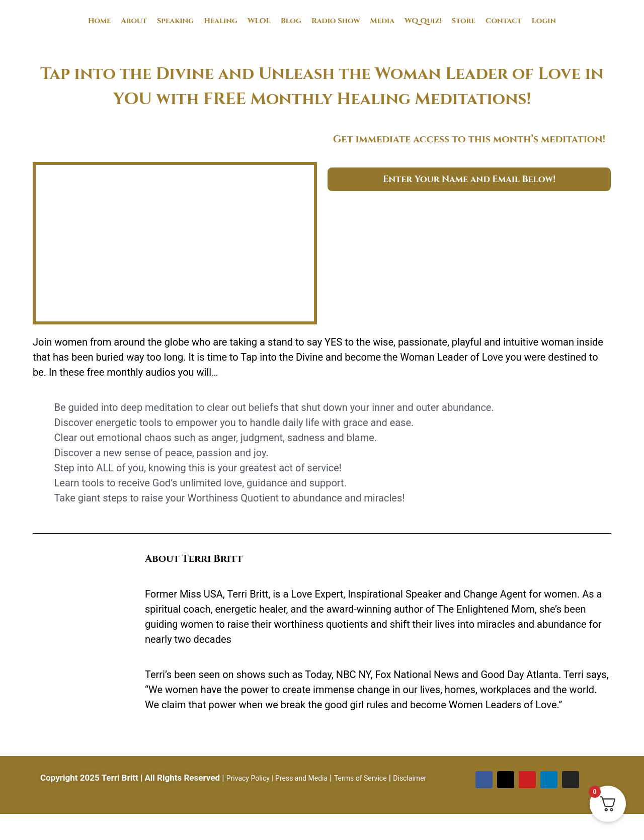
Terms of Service (360, 778)
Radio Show (336, 21)
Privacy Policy (248, 778)
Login (544, 21)
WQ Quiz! (423, 21)
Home (100, 21)
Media (382, 21)
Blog (291, 21)
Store (464, 21)
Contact (504, 21)
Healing (221, 21)
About (134, 21)
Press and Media (301, 778)
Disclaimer (410, 778)
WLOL (259, 21)
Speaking (175, 21)
